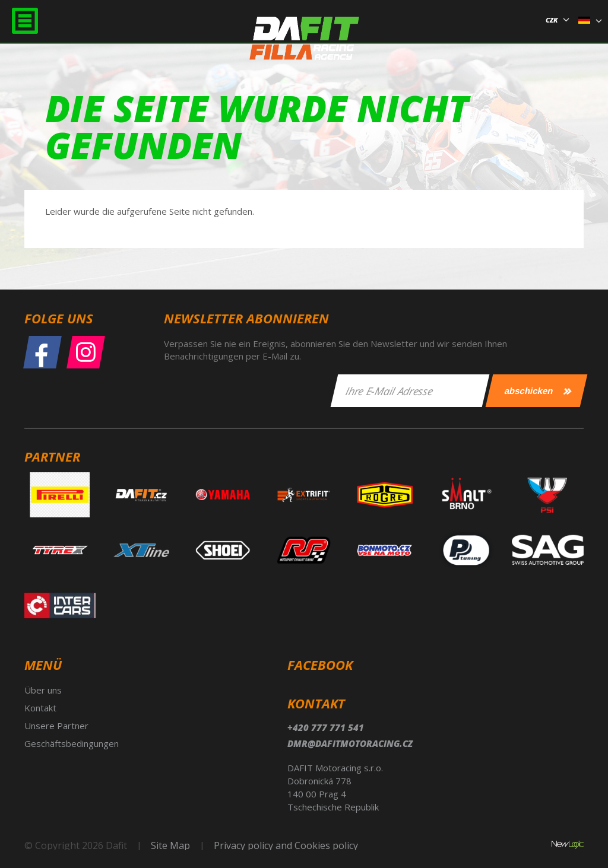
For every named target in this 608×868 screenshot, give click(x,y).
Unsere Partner (56, 726)
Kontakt (40, 708)
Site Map (170, 845)
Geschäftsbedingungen (72, 743)
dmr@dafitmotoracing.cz (350, 743)
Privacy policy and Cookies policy (286, 845)
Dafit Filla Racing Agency (304, 44)
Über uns (43, 690)
